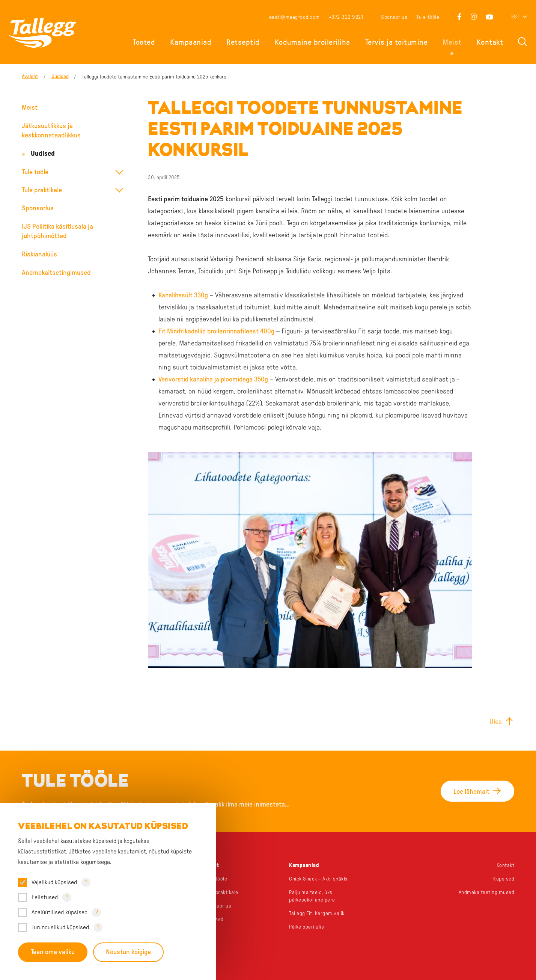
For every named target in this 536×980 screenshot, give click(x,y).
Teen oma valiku (53, 952)
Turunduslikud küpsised (60, 927)
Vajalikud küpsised (54, 882)
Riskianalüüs (39, 255)
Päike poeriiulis (307, 927)
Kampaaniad (191, 42)
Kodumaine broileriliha (312, 42)
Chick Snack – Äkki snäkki (319, 879)
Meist (452, 42)
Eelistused (45, 897)
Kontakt (490, 42)
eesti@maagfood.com (294, 17)
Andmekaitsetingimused (56, 273)
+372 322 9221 (346, 17)
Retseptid (243, 42)
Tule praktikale (42, 190)
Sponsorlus (394, 17)
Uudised (60, 77)
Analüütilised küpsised (59, 912)
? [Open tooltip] (86, 882)
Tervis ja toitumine (397, 42)
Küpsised (504, 879)
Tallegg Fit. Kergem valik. (318, 914)
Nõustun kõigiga (129, 952)
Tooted (144, 42)
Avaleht (30, 77)
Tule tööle (428, 17)
